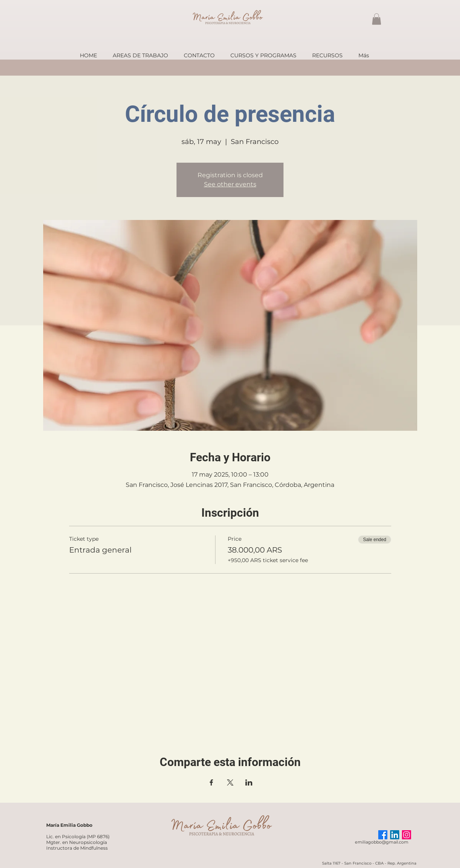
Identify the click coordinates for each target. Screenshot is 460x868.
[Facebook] (383, 835)
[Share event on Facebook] (211, 782)
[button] (377, 19)
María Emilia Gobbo (69, 825)
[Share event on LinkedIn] (249, 782)
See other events (230, 184)
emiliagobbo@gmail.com (382, 842)
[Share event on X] (230, 782)
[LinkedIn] (395, 835)
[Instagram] (407, 835)
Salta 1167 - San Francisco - (349, 863)
